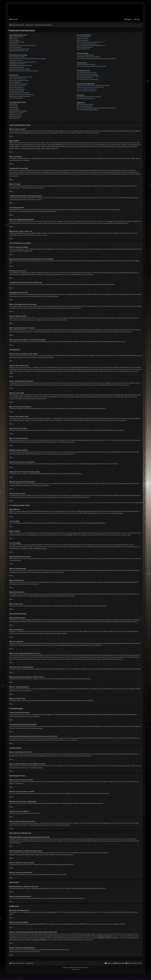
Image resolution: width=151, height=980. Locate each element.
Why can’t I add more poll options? (18, 84)
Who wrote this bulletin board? (85, 105)
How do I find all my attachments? (86, 99)
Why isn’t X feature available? (85, 107)
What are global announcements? (18, 111)
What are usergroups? (83, 40)
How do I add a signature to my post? (19, 81)
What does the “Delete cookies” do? (19, 51)
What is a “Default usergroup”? (85, 48)
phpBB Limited (57, 912)
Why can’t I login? (14, 44)
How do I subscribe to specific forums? (87, 89)
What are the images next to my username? (21, 66)
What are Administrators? (84, 37)
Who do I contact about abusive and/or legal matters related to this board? (96, 108)
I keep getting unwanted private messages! (88, 57)
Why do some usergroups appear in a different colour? (91, 46)
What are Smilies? (14, 108)
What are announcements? (16, 113)
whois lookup (128, 934)
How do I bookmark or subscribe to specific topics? (90, 87)
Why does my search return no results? (87, 74)
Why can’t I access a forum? (16, 88)
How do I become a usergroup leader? (87, 44)
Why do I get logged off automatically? (19, 49)
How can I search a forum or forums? (86, 73)
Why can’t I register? (15, 40)
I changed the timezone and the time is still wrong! (23, 62)
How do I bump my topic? (16, 98)
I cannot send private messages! (85, 55)
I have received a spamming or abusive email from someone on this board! (96, 59)
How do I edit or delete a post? (17, 79)
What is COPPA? (13, 39)
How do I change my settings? (17, 57)
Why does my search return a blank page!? (88, 76)
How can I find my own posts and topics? (88, 80)
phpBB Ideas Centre (85, 924)
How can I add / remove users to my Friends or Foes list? (91, 67)
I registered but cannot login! (17, 42)
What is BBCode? (14, 104)
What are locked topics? (16, 117)
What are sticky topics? (15, 115)
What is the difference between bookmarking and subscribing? (93, 86)
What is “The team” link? (83, 49)
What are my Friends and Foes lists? (86, 65)
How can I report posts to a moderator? (20, 93)
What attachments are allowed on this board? (89, 97)
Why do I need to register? (16, 37)
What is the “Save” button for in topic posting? (21, 95)
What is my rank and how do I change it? (20, 69)
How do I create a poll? (15, 82)
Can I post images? (14, 110)
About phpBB (129, 912)
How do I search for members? (85, 78)
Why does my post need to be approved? (20, 96)
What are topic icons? (15, 118)
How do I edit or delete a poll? (17, 86)
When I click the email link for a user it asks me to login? (24, 71)
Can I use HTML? (14, 106)
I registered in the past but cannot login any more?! (23, 46)
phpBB (51, 296)
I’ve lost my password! (15, 48)
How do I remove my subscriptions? (86, 91)
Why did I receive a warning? (17, 91)
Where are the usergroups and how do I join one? (90, 42)
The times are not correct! (16, 61)
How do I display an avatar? (17, 68)
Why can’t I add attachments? (17, 89)
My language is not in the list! (17, 64)
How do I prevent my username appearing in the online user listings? (27, 59)
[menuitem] (137, 20)
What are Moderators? (83, 39)
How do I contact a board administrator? (88, 110)
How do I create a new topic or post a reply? (21, 77)
